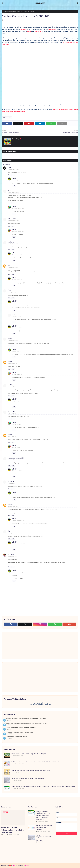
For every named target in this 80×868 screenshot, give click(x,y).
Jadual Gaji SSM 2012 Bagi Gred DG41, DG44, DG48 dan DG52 (29, 778)
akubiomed (11, 481)
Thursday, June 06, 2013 (13, 244)
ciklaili (21, 139)
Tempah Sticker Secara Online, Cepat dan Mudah (20, 732)
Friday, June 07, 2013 (17, 316)
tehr (9, 265)
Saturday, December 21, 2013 (18, 521)
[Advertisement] (17, 645)
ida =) (9, 167)
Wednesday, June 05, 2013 (13, 169)
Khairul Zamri (12, 219)
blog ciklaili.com (11, 11)
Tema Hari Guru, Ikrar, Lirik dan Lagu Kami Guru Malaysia (29, 754)
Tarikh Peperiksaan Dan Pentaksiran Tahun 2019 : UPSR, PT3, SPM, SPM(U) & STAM (36, 762)
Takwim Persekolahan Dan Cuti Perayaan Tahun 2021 (21, 728)
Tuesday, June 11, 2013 (13, 533)
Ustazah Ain (38, 31)
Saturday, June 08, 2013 (17, 328)
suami (29, 31)
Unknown (11, 362)
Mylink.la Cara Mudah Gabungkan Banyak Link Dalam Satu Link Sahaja (26, 719)
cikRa (9, 191)
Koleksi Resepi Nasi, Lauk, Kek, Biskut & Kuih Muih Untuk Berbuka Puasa (27, 723)
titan (9, 290)
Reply (9, 175)
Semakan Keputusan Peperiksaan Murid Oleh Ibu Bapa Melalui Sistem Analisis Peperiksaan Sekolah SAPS (43, 787)
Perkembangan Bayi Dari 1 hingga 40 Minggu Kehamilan (44, 828)
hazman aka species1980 (16, 458)
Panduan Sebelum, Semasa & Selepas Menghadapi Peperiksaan (31, 770)
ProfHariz (11, 242)
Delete (13, 175)
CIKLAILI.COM (40, 3)
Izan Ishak (11, 554)
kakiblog (10, 385)
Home (5, 11)
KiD (9, 531)
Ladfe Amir (11, 412)
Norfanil (10, 338)
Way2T (14, 866)
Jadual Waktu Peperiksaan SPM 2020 (17, 737)
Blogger (27, 866)
